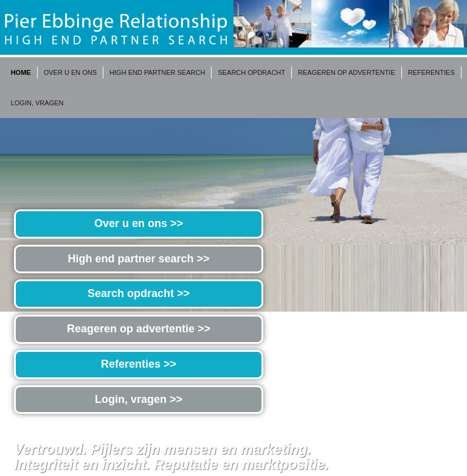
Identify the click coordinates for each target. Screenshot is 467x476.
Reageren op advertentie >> (139, 329)
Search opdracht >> (139, 293)
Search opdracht (251, 72)
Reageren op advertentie (347, 72)
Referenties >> (139, 364)
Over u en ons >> (139, 223)
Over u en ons (70, 72)
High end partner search (157, 72)
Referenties (431, 72)
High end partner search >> (138, 259)
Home (21, 72)
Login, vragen (37, 103)
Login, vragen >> (139, 399)
